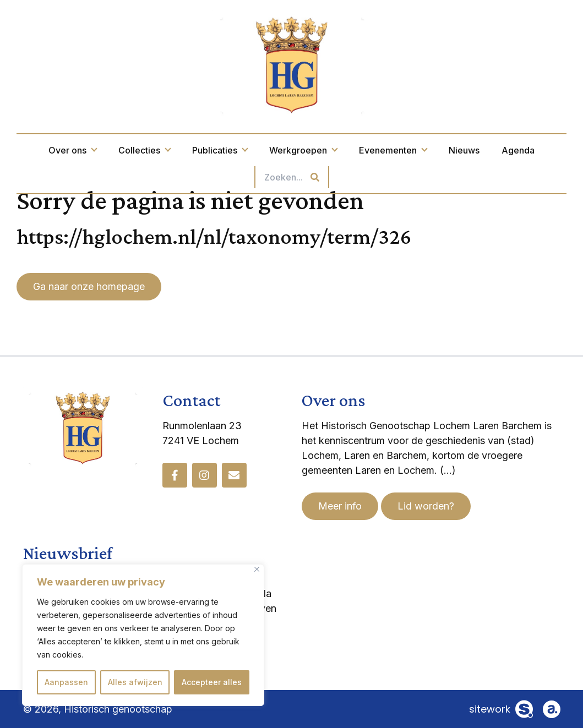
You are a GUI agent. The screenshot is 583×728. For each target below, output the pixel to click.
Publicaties (220, 150)
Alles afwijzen (135, 682)
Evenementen (393, 150)
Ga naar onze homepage (89, 286)
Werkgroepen (303, 150)
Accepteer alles (212, 682)
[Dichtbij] (257, 569)
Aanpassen (66, 682)
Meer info (340, 506)
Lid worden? (426, 506)
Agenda (518, 150)
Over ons (72, 150)
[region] (143, 635)
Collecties (144, 150)
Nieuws (464, 150)
